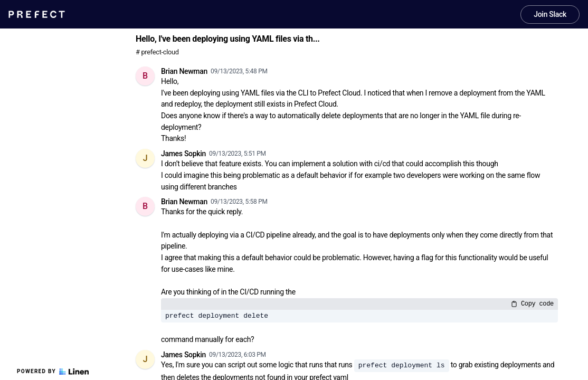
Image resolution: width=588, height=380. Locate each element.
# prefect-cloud (157, 52)
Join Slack (550, 14)
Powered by (53, 372)
